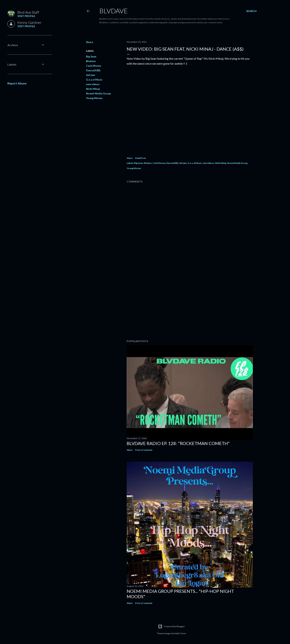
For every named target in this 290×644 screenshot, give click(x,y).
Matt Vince (180, 633)
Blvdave (91, 61)
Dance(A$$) (93, 70)
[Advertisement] (190, 304)
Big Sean (91, 56)
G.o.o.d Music (94, 80)
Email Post (141, 158)
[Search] (251, 11)
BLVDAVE (114, 11)
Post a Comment (144, 450)
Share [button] (90, 42)
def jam (91, 75)
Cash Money (93, 66)
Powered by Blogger (171, 626)
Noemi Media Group (98, 93)
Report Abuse (17, 83)
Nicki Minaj (93, 89)
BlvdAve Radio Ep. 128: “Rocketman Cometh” (178, 443)
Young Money (94, 98)
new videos (93, 84)
